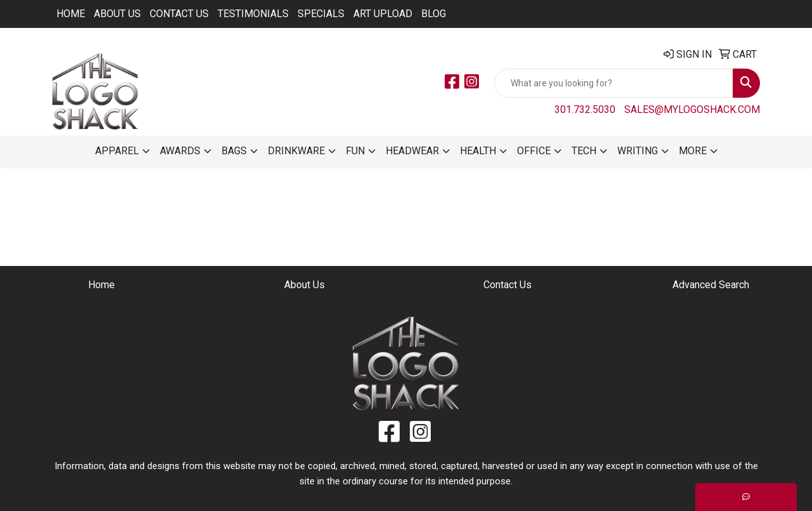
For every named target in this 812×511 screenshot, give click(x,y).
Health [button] (478, 151)
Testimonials (253, 14)
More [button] (693, 151)
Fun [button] (355, 151)
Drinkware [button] (296, 151)
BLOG (434, 14)
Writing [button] (638, 151)
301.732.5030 (585, 109)
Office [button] (534, 151)
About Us (117, 14)
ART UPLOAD (383, 14)
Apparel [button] (117, 151)
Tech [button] (584, 151)
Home (71, 14)
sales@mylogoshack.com (692, 109)
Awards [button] (180, 151)
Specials (321, 14)
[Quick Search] (614, 83)
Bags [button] (234, 151)
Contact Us (179, 14)
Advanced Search (711, 285)
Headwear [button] (412, 151)
